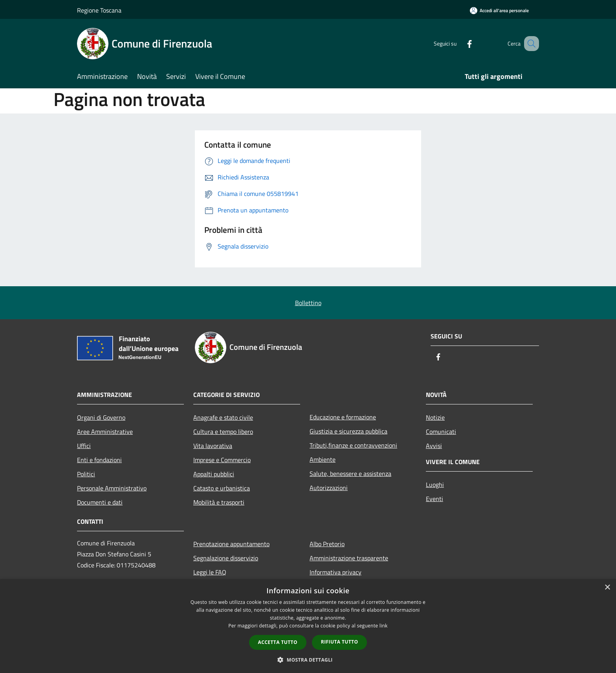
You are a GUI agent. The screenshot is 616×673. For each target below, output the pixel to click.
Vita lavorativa (213, 446)
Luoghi (435, 485)
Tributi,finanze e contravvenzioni (353, 445)
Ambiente (323, 459)
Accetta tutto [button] (278, 642)
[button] (308, 660)
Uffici (84, 446)
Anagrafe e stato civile (223, 417)
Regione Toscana (99, 10)
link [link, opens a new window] (384, 626)
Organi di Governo (101, 417)
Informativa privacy (335, 572)
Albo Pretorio (327, 544)
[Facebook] (460, 43)
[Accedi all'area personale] (499, 10)
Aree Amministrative (105, 432)
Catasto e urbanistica (222, 488)
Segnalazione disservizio (226, 558)
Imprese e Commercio (222, 460)
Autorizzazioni (329, 488)
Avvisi (434, 446)
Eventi (434, 499)
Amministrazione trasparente (349, 558)
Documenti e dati (100, 502)
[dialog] (308, 626)
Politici (86, 474)
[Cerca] (530, 44)
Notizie (435, 417)
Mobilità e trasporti (219, 502)
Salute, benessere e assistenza (350, 474)
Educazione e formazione (343, 417)
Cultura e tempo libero (223, 432)
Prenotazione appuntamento (231, 544)
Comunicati (441, 432)
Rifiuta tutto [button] (340, 642)
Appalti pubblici (214, 474)
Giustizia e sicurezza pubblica (348, 431)
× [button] (607, 588)
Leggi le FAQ (210, 572)
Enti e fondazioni (99, 460)
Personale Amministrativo (112, 488)
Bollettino (308, 303)
